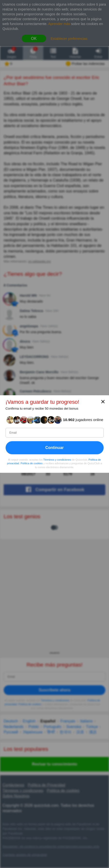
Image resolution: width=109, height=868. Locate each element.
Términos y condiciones (57, 460)
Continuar (54, 448)
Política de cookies (32, 463)
